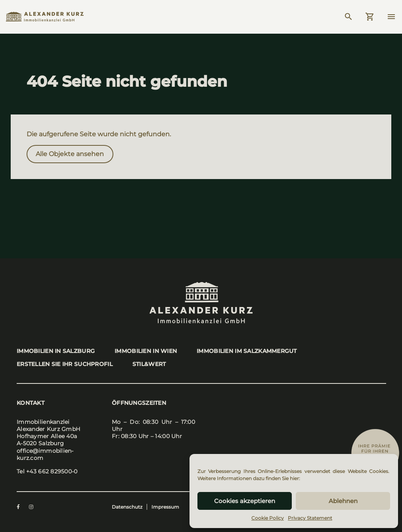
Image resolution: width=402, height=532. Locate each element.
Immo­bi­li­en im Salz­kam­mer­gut (247, 351)
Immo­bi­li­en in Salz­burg (56, 351)
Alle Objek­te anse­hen (70, 154)
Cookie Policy (268, 518)
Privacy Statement (310, 518)
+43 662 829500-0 (52, 471)
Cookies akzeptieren (245, 501)
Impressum (165, 507)
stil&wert (149, 364)
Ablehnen (343, 501)
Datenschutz (127, 507)
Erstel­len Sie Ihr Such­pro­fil (65, 364)
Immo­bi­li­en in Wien (146, 351)
